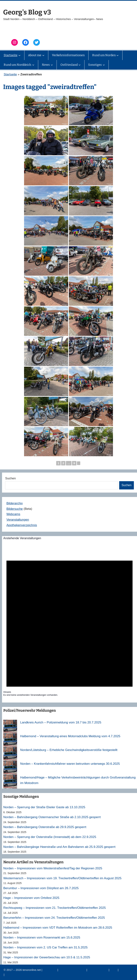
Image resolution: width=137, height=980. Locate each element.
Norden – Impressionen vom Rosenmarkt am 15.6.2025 (42, 938)
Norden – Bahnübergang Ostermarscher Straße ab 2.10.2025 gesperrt (52, 817)
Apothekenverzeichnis (22, 525)
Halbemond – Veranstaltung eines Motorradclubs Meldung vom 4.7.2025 (70, 736)
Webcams (13, 514)
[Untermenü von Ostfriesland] (80, 65)
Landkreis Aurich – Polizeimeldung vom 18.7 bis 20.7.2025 (61, 722)
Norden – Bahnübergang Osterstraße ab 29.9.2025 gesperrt (45, 827)
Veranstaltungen (18, 520)
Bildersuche (15, 509)
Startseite (10, 74)
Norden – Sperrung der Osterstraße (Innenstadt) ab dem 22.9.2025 (50, 837)
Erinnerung (126, 970)
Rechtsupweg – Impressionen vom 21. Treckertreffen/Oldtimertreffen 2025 (55, 908)
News (114, 970)
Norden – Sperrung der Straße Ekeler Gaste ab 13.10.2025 (44, 807)
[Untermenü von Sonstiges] (104, 65)
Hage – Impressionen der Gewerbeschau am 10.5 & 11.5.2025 (47, 957)
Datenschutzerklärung (73, 970)
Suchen (10, 478)
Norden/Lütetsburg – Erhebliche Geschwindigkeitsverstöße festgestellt (69, 750)
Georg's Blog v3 (27, 12)
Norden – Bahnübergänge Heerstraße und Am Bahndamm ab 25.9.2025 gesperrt (59, 847)
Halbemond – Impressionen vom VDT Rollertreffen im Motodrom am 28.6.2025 (58, 928)
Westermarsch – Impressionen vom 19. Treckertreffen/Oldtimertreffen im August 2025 (62, 878)
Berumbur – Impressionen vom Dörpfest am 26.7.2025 (41, 888)
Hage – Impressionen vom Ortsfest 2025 (31, 898)
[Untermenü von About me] (43, 55)
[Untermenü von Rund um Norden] (118, 55)
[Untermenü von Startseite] (19, 55)
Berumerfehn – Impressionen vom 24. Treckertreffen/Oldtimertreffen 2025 (54, 918)
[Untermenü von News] (52, 65)
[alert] (70, 621)
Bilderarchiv (15, 503)
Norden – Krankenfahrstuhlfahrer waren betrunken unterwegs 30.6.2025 (70, 764)
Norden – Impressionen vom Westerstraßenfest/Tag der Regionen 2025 (53, 868)
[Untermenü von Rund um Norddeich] (33, 65)
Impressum (50, 970)
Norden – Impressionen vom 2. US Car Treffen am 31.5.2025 (45, 947)
